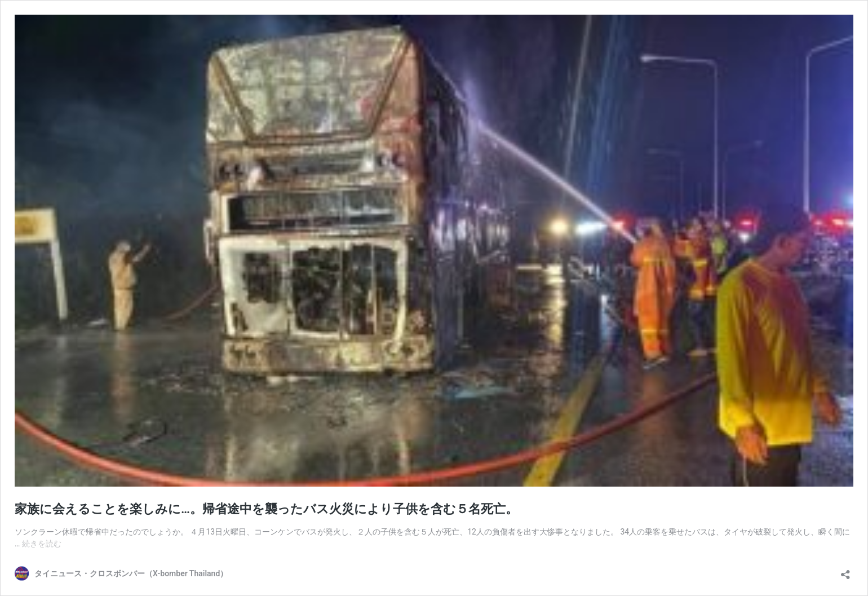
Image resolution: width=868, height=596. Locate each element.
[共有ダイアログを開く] (845, 571)
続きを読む (42, 544)
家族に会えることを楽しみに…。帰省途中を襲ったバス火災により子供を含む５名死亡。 (266, 509)
